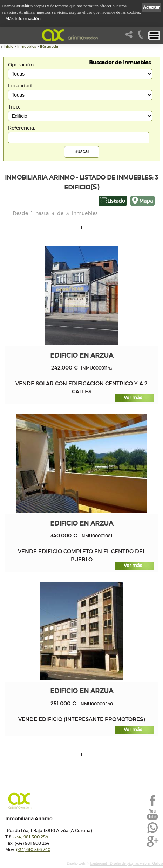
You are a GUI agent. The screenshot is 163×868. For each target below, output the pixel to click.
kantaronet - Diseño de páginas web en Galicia (127, 864)
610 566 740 (33, 850)
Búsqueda (49, 47)
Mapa (146, 201)
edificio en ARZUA (82, 355)
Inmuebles (27, 47)
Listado (116, 201)
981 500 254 (31, 837)
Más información (23, 18)
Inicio (8, 47)
